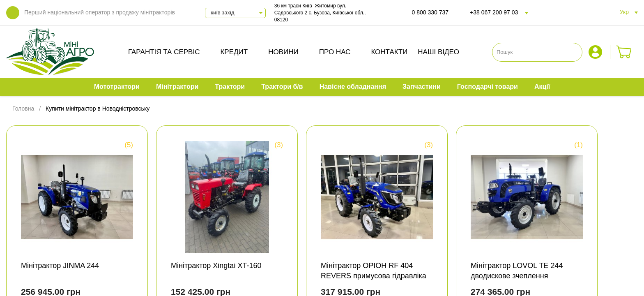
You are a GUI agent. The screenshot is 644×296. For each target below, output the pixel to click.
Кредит (234, 52)
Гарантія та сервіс (164, 52)
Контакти (389, 52)
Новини (283, 52)
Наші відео (438, 52)
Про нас (335, 52)
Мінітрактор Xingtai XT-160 (216, 266)
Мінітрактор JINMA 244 (60, 266)
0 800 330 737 (430, 12)
